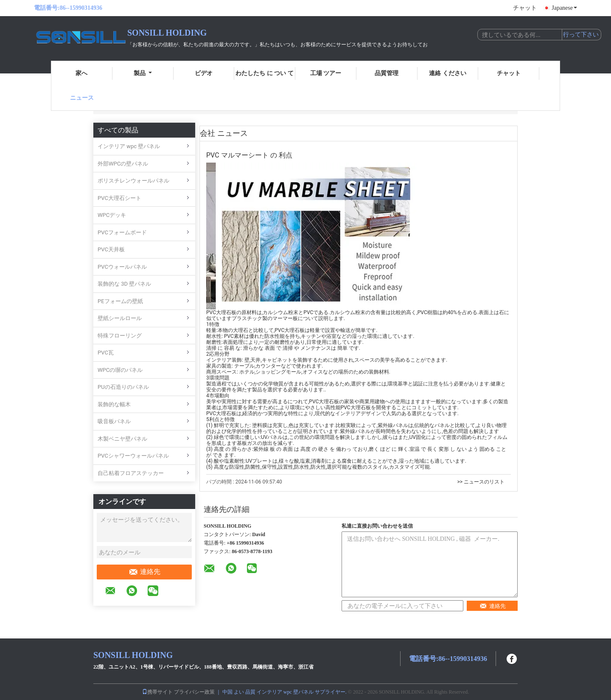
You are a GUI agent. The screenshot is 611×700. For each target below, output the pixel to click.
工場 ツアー (326, 73)
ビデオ (204, 73)
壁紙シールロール (120, 318)
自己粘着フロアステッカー (131, 473)
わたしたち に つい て (265, 73)
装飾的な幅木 (114, 404)
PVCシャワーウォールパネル (133, 456)
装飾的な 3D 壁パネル (124, 284)
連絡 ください (448, 73)
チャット (525, 8)
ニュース (82, 98)
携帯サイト (157, 692)
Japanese (564, 8)
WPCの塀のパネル (120, 370)
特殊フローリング (120, 336)
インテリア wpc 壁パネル (129, 146)
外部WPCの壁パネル (123, 164)
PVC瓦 (106, 353)
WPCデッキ (112, 215)
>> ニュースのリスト (481, 482)
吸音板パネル (114, 421)
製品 (143, 73)
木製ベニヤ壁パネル (122, 439)
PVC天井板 (111, 249)
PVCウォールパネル (122, 267)
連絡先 (144, 572)
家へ (81, 73)
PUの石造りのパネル (123, 387)
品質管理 (387, 73)
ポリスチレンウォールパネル (133, 181)
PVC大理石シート (119, 198)
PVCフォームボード (122, 232)
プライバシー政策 (194, 692)
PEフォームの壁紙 (120, 301)
